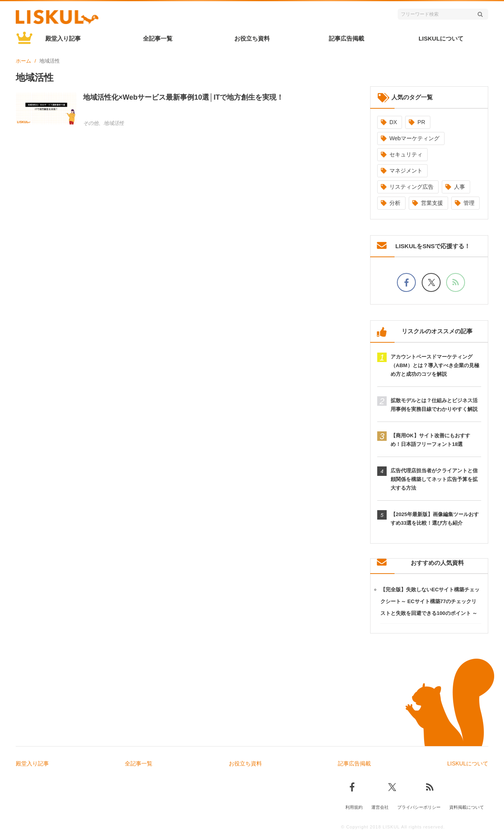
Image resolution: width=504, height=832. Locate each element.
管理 (469, 203)
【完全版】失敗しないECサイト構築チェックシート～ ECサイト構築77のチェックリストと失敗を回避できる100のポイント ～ (430, 601)
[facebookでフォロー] (406, 282)
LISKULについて (441, 38)
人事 (460, 187)
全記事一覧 (158, 38)
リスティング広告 (411, 187)
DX (393, 122)
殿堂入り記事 (63, 38)
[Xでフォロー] (431, 282)
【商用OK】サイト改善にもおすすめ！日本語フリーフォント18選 (430, 440)
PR (421, 122)
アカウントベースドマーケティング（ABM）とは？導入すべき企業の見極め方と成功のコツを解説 (435, 365)
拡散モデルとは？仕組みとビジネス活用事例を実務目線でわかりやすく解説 (434, 405)
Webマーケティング (414, 138)
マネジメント (406, 171)
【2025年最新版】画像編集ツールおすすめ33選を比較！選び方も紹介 (435, 519)
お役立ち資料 (252, 38)
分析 (395, 203)
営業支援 (432, 203)
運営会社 (380, 807)
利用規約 (354, 807)
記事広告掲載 (346, 38)
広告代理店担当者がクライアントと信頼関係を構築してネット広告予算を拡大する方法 (434, 479)
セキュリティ (406, 154)
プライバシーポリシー (419, 807)
